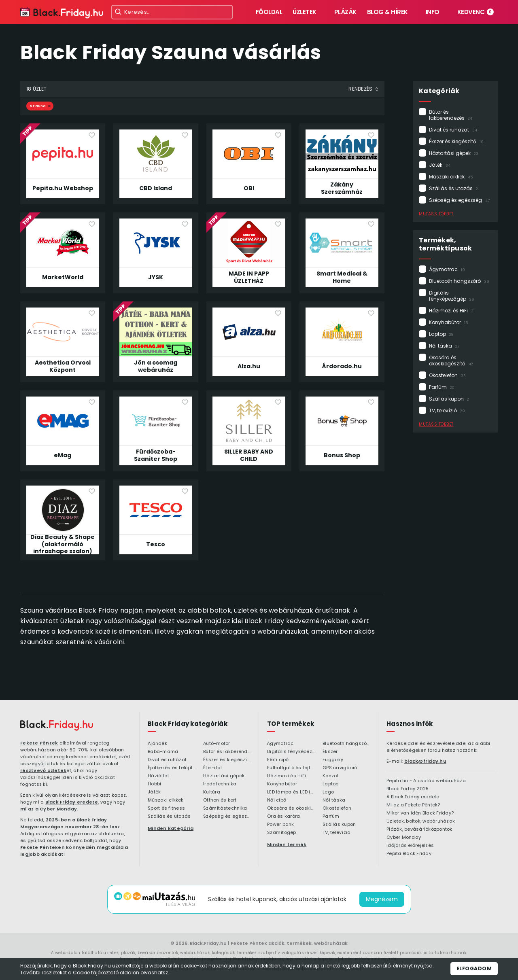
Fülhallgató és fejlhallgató (291, 768)
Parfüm (442, 387)
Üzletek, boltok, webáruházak (421, 821)
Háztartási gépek (454, 153)
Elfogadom (474, 968)
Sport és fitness (166, 808)
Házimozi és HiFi (452, 311)
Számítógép (282, 833)
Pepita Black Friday (409, 854)
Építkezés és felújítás (171, 768)
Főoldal (269, 12)
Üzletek (305, 12)
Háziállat (158, 776)
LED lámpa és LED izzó (291, 792)
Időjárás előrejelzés (410, 846)
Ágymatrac (447, 269)
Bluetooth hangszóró (459, 281)
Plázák (345, 12)
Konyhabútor (448, 322)
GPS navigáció (340, 768)
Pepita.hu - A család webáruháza (426, 781)
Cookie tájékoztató (96, 973)
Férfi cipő (278, 760)
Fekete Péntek (39, 743)
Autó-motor (217, 744)
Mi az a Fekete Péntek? (413, 805)
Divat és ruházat (453, 130)
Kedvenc (476, 12)
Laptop (441, 334)
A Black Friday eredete (413, 797)
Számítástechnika (225, 808)
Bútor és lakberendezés (451, 115)
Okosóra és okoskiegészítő (451, 361)
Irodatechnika (220, 784)
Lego (328, 792)
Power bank (281, 825)
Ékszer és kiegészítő (456, 141)
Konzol (330, 776)
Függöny (333, 760)
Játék (440, 165)
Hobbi (154, 784)
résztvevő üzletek (43, 770)
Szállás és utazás (453, 188)
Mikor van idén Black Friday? (420, 813)
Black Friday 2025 (408, 789)
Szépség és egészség (459, 200)
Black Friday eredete (72, 802)
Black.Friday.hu (208, 943)
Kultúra (212, 792)
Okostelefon (447, 375)
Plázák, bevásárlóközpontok (419, 829)
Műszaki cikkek (451, 177)
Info (433, 12)
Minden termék (287, 844)
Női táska (444, 346)
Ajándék (157, 744)
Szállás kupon (449, 399)
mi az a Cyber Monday (49, 809)
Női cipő (277, 800)
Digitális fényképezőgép (451, 296)
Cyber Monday (404, 838)
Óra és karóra (283, 817)
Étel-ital (212, 768)
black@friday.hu (425, 761)
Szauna (38, 106)
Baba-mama (163, 752)
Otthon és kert (220, 800)
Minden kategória (171, 828)
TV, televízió (447, 410)
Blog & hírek (387, 12)
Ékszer (330, 752)
